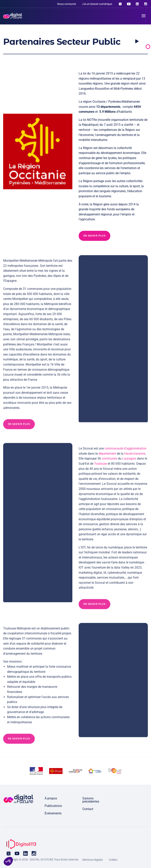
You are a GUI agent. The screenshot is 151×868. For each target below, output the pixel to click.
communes (109, 461)
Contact (88, 809)
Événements (53, 813)
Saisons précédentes (91, 800)
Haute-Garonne (135, 456)
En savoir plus (94, 236)
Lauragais (129, 461)
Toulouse (101, 466)
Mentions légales (93, 860)
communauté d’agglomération (126, 451)
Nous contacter (67, 4)
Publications (53, 806)
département (107, 456)
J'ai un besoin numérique (97, 4)
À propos (51, 798)
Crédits (113, 860)
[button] (8, 861)
